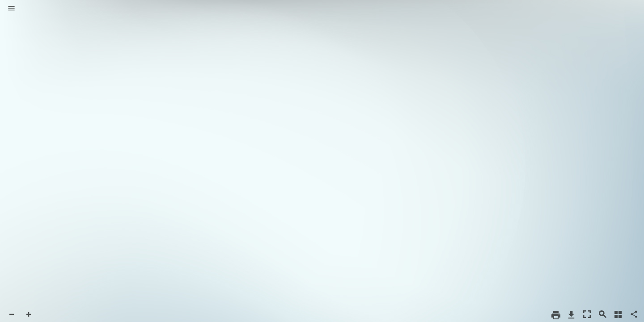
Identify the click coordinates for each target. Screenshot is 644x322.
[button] (11, 9)
